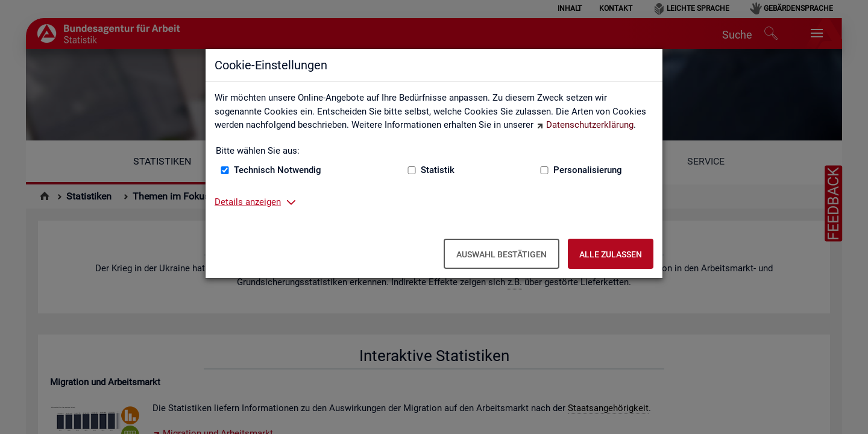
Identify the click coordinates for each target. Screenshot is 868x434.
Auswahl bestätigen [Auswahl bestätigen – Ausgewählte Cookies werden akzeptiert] (502, 254)
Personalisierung (588, 170)
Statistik (438, 170)
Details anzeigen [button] (248, 202)
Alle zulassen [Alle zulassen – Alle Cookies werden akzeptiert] (611, 254)
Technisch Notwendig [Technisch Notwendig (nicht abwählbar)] (278, 170)
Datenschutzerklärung (590, 125)
